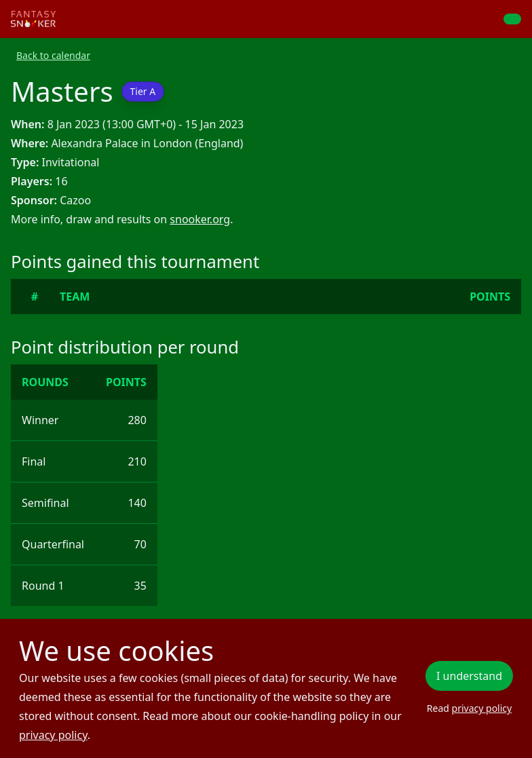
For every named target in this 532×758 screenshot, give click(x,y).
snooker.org (200, 219)
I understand (469, 676)
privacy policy (53, 735)
